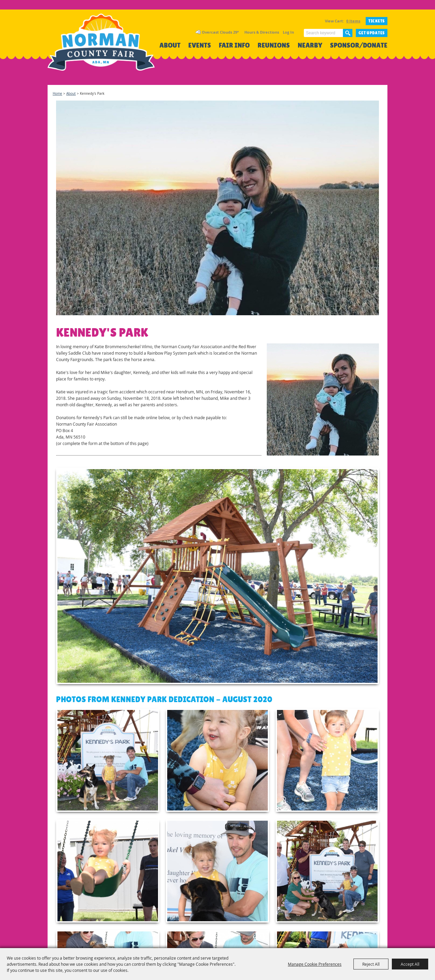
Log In (288, 32)
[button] (323, 399)
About (170, 45)
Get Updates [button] (372, 33)
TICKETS (377, 21)
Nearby (310, 45)
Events (200, 45)
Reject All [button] (371, 964)
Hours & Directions (262, 32)
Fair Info (234, 45)
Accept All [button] (410, 964)
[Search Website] (323, 33)
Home (57, 94)
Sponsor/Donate (359, 45)
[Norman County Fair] (101, 46)
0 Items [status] (353, 21)
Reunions (274, 45)
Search (348, 33)
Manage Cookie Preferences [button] (315, 964)
